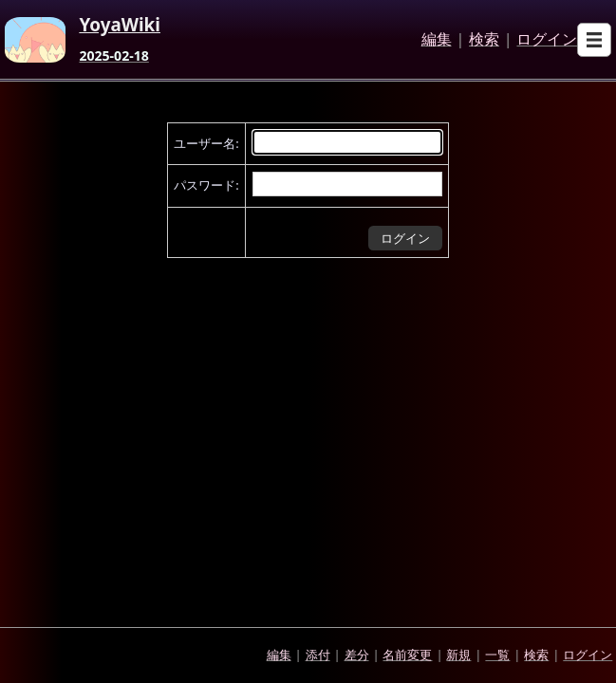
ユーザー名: (206, 143)
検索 (484, 40)
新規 (458, 655)
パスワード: (206, 185)
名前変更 (407, 655)
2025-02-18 (113, 56)
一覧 (497, 655)
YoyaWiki (120, 26)
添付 (318, 655)
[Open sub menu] (594, 40)
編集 (437, 40)
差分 (357, 655)
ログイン (547, 40)
